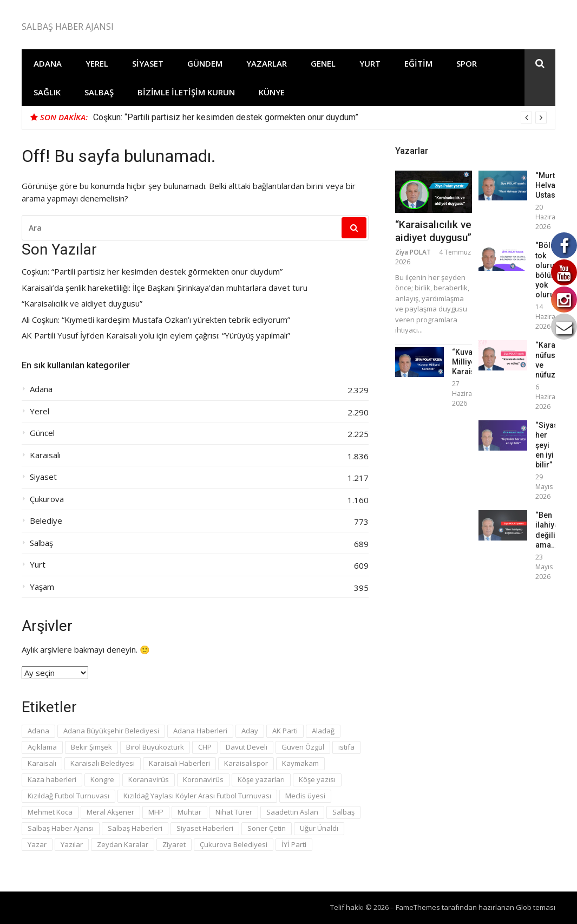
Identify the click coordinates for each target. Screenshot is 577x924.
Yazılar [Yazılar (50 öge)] (72, 844)
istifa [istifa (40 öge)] (346, 747)
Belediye (46, 521)
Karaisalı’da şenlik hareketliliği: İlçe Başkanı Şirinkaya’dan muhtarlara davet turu (165, 288)
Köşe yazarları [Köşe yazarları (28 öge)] (261, 779)
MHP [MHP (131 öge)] (156, 812)
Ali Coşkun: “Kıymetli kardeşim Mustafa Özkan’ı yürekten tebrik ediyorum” (156, 320)
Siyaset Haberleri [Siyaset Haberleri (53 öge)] (205, 828)
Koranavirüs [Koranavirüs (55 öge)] (149, 779)
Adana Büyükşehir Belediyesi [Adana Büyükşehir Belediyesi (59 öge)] (111, 731)
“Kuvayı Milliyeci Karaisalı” (469, 362)
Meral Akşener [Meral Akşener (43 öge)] (110, 812)
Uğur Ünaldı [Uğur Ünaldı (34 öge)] (319, 828)
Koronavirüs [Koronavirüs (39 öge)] (203, 779)
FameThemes (418, 907)
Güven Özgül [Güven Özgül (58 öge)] (303, 747)
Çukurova (47, 499)
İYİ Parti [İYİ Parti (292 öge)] (294, 844)
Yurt (370, 63)
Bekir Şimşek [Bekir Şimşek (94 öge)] (91, 747)
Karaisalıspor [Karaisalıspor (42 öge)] (246, 763)
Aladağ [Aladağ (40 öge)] (323, 731)
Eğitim (418, 63)
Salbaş (99, 92)
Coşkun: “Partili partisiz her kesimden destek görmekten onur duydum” (226, 117)
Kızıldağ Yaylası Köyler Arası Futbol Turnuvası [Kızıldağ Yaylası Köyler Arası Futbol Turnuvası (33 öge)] (197, 796)
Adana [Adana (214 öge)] (38, 731)
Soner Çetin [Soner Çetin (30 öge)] (267, 828)
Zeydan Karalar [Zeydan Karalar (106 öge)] (123, 844)
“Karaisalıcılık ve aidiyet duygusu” (82, 304)
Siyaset (148, 63)
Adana (48, 63)
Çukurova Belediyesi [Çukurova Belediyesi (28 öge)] (234, 844)
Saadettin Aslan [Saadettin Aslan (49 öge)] (292, 812)
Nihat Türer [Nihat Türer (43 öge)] (234, 812)
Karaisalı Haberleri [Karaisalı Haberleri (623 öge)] (179, 763)
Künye (272, 92)
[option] (320, 118)
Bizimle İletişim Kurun (186, 92)
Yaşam (42, 587)
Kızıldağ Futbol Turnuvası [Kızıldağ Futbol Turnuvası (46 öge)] (68, 796)
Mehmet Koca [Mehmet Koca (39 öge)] (50, 812)
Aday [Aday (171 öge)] (250, 731)
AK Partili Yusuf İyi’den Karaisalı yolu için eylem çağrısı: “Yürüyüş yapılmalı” (156, 336)
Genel (323, 63)
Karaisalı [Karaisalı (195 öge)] (42, 763)
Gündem (205, 63)
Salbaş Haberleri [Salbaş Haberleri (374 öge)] (135, 828)
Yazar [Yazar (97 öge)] (37, 844)
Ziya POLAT (413, 252)
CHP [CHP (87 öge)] (205, 747)
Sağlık (47, 92)
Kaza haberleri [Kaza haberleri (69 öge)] (52, 779)
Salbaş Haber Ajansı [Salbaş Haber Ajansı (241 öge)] (61, 828)
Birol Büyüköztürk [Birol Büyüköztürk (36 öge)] (155, 747)
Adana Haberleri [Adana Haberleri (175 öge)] (200, 731)
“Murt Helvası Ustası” (549, 185)
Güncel (42, 433)
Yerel (97, 63)
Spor (467, 63)
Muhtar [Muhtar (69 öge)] (189, 812)
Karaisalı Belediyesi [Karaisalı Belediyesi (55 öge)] (103, 763)
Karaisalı (45, 455)
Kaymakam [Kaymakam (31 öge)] (300, 763)
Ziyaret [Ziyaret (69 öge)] (174, 844)
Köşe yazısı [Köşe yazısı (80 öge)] (317, 779)
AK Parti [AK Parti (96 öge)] (285, 731)
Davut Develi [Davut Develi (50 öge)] (247, 747)
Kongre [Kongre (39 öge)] (102, 779)
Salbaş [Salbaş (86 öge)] (343, 812)
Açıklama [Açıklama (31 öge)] (42, 747)
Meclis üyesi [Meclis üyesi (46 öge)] (305, 796)
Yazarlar (267, 63)
